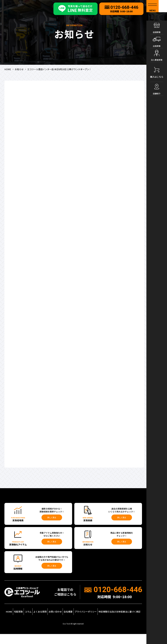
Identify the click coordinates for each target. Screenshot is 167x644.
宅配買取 (25, 621)
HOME (11, 618)
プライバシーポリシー (96, 619)
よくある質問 (50, 619)
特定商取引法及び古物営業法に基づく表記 (124, 619)
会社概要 (79, 621)
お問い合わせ (65, 619)
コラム (36, 620)
